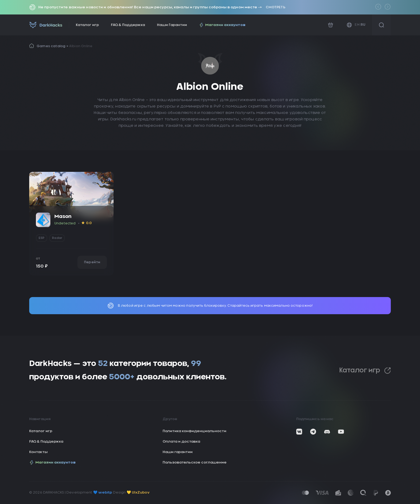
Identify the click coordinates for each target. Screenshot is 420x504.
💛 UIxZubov (138, 493)
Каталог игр (87, 25)
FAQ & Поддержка (128, 25)
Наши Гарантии (172, 25)
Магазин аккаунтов (222, 25)
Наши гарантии (178, 452)
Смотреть (275, 7)
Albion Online (81, 46)
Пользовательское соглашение (195, 463)
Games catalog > (53, 46)
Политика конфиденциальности (194, 431)
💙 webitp (103, 493)
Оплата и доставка (181, 442)
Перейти (92, 262)
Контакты (38, 452)
